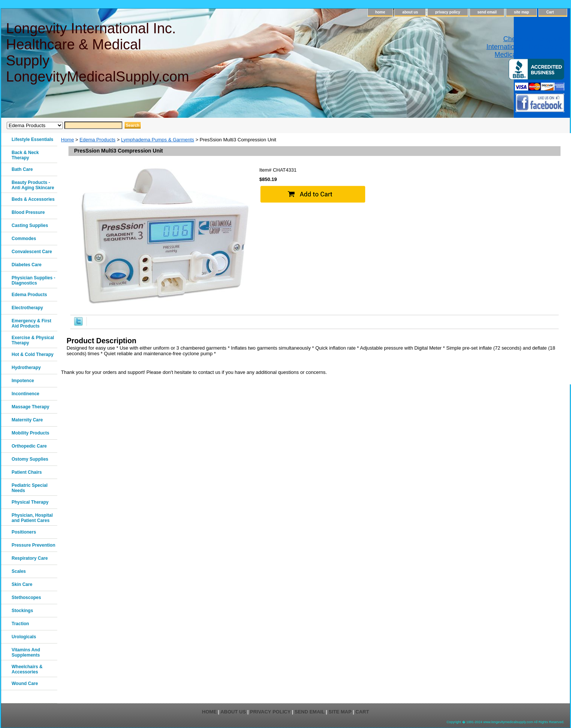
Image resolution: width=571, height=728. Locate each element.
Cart (550, 12)
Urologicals (24, 637)
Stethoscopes (26, 598)
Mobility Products (30, 433)
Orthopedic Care (29, 446)
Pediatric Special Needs (30, 488)
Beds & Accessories (33, 199)
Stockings (22, 611)
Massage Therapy (30, 407)
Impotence (23, 381)
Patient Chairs (27, 472)
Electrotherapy (27, 308)
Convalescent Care (32, 252)
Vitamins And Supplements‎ (26, 652)
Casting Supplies (30, 225)
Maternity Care (27, 420)
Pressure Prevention (33, 545)
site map (521, 12)
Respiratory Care (30, 558)
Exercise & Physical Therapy (33, 340)
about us (410, 12)
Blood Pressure (28, 212)
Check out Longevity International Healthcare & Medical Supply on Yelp (525, 47)
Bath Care (22, 169)
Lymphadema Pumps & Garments (157, 140)
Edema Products (98, 140)
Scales (19, 571)
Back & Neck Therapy (25, 155)
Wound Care (25, 684)
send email (487, 12)
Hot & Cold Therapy (33, 354)
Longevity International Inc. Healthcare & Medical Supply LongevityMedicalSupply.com (97, 53)
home (380, 12)
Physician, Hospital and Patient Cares (32, 518)
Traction (20, 624)
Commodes (24, 239)
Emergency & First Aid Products (31, 323)
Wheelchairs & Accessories (27, 669)
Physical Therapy (30, 502)
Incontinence (25, 394)
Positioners (24, 532)
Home (68, 140)
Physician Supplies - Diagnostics (33, 280)
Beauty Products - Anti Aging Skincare (33, 185)
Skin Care (22, 584)
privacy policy (448, 12)
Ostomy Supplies (30, 459)
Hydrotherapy (26, 368)
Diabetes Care (27, 265)
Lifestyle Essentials (32, 139)
